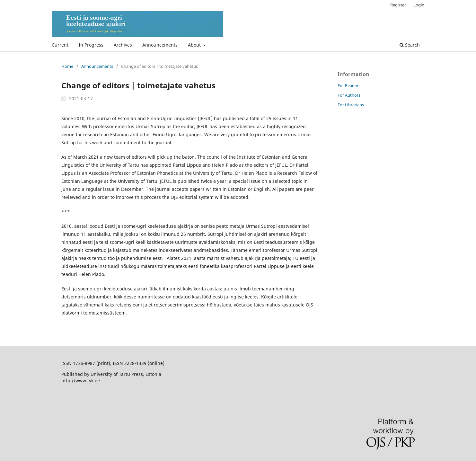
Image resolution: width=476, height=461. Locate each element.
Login (419, 5)
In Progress (91, 45)
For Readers (349, 85)
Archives (123, 45)
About (195, 45)
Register (398, 5)
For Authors (349, 95)
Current (60, 45)
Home (67, 66)
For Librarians (351, 105)
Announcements (160, 45)
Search (410, 45)
